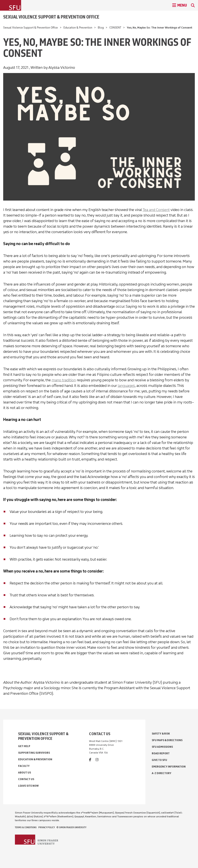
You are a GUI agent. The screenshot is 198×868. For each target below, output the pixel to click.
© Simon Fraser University (71, 827)
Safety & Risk (161, 734)
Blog (101, 28)
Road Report (161, 753)
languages (126, 386)
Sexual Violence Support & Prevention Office (51, 17)
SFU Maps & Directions (167, 740)
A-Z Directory (162, 773)
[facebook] (90, 760)
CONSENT (115, 28)
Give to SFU (159, 760)
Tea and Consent (156, 210)
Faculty (24, 766)
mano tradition (64, 380)
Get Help (24, 746)
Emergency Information (169, 767)
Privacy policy (47, 827)
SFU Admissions (162, 747)
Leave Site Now (28, 786)
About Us (25, 773)
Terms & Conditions (26, 827)
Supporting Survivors (34, 753)
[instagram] (97, 760)
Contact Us (26, 779)
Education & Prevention (78, 28)
